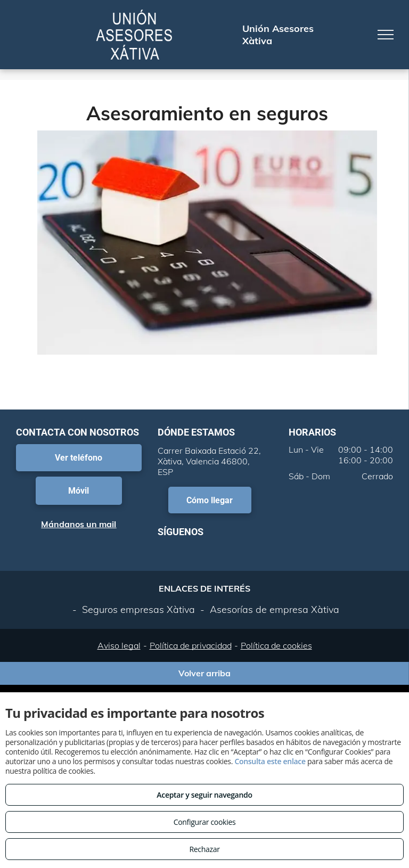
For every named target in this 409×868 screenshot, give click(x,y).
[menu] (386, 35)
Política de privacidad (191, 645)
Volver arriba (204, 673)
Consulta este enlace (270, 761)
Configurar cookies (205, 822)
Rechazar (204, 849)
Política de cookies (276, 645)
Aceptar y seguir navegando (204, 795)
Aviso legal (119, 645)
